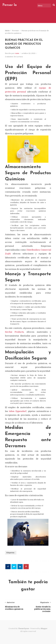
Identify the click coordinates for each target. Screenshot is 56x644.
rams (17, 53)
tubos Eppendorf (18, 411)
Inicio (7, 31)
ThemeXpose (24, 628)
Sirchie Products (14, 332)
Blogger (44, 628)
